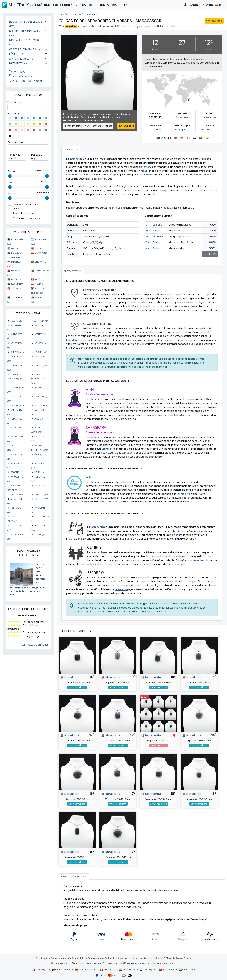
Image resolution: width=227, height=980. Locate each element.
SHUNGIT (41, 494)
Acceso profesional (143, 958)
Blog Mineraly (60, 963)
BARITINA (17, 352)
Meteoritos (19, 63)
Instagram (94, 963)
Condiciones (42, 958)
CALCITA (41, 352)
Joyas (78, 14)
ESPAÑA (41, 253)
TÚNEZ (16, 288)
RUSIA (40, 284)
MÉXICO (17, 279)
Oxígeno (157, 225)
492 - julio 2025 (209, 129)
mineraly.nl (147, 969)
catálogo (67, 14)
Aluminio (158, 236)
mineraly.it (108, 969)
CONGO (41, 248)
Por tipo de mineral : (14, 156)
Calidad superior (21, 76)
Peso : (11, 182)
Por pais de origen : (37, 156)
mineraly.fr (40, 969)
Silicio (156, 230)
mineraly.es (128, 969)
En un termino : (16, 142)
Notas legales (58, 958)
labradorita (70, 677)
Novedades (17, 72)
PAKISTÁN (18, 284)
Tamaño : (13, 193)
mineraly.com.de (86, 969)
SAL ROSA (41, 485)
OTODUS (17, 472)
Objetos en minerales (26, 49)
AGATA (16, 321)
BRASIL (17, 248)
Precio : (12, 171)
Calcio (156, 242)
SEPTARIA (17, 494)
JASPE (16, 427)
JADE (39, 419)
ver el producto (77, 687)
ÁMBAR (40, 534)
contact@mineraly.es (138, 963)
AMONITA (41, 325)
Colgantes (91, 14)
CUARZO (41, 365)
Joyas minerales (22, 59)
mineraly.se (187, 969)
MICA (38, 454)
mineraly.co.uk (62, 969)
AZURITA (40, 343)
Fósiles (16, 54)
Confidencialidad (77, 958)
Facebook (78, 963)
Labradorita (209, 117)
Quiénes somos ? (97, 958)
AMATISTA (41, 321)
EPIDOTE (41, 396)
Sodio (156, 248)
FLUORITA (41, 405)
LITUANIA (42, 262)
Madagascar (182, 129)
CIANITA (40, 356)
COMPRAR (214, 21)
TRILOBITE (41, 499)
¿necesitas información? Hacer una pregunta (88, 126)
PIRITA (39, 472)
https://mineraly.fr (166, 963)
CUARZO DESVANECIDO (38, 379)
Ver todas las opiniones (35, 645)
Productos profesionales (27, 81)
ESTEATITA (17, 405)
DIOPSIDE (41, 387)
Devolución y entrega (119, 958)
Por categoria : (15, 102)
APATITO (40, 334)
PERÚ (40, 279)
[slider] (10, 176)
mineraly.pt (167, 969)
